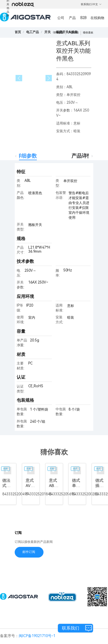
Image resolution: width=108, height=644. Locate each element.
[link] (33, 32)
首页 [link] (18, 32)
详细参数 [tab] (26, 156)
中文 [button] (97, 4)
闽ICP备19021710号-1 (37, 636)
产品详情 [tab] (82, 156)
